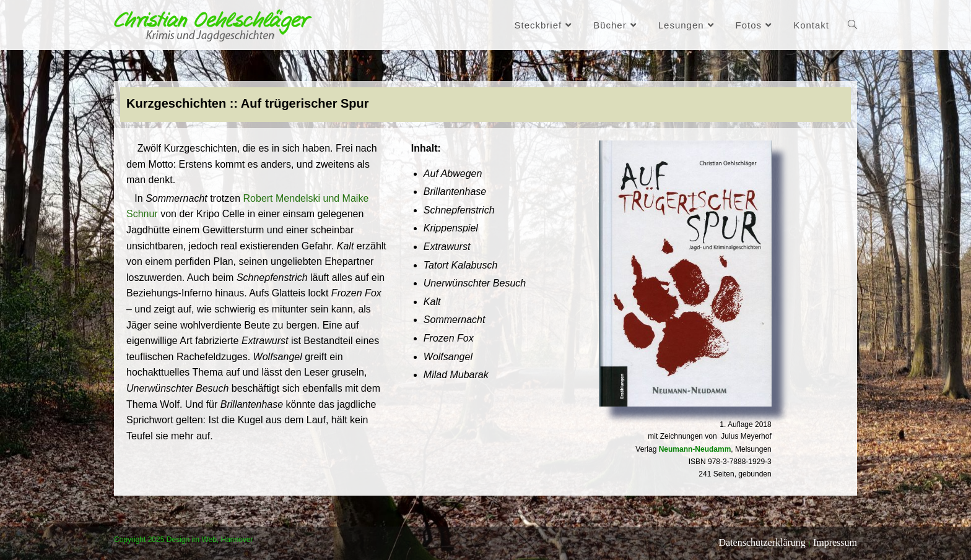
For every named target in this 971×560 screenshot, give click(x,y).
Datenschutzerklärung (762, 542)
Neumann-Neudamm (695, 449)
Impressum (835, 542)
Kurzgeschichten (176, 103)
